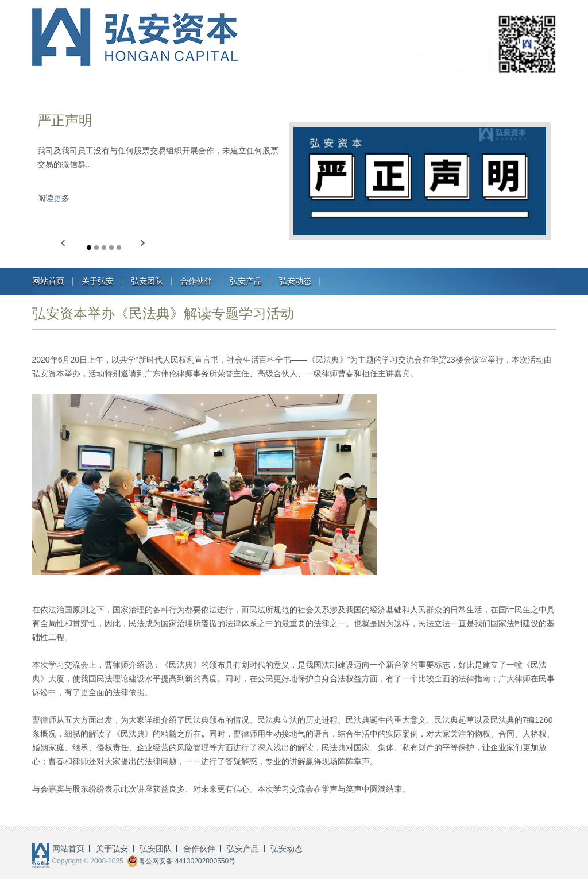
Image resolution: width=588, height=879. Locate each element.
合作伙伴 (196, 281)
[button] (63, 243)
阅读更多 (53, 198)
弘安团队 (147, 281)
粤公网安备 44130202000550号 (181, 861)
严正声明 (65, 120)
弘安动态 (295, 281)
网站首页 (48, 281)
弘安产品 (246, 281)
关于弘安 (98, 281)
